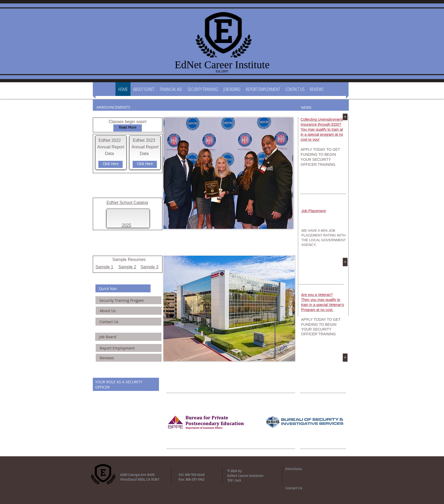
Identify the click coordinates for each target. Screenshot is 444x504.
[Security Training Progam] (128, 300)
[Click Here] (110, 164)
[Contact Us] (128, 322)
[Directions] (298, 469)
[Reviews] (129, 358)
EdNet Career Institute (222, 65)
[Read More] (128, 128)
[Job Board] (128, 337)
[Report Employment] (129, 348)
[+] (345, 117)
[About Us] (129, 311)
